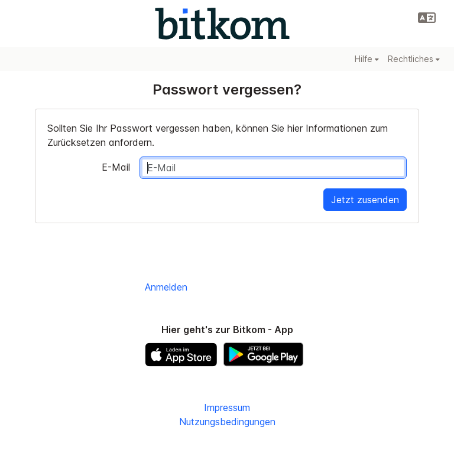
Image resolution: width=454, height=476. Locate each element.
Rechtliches (414, 59)
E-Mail (116, 167)
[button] (427, 18)
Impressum (227, 407)
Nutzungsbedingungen (227, 422)
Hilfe (367, 59)
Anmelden (166, 287)
